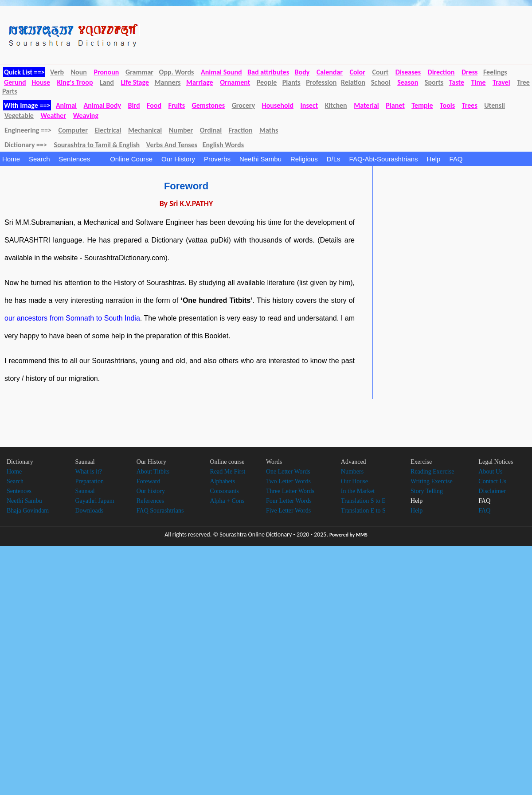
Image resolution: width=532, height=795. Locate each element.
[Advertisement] (448, 237)
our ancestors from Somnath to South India (72, 318)
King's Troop (75, 82)
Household (278, 105)
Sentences (80, 159)
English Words (223, 145)
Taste (457, 82)
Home (11, 159)
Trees (470, 105)
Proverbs (217, 159)
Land (107, 82)
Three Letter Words (290, 491)
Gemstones (208, 105)
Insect (309, 105)
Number (181, 130)
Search (39, 159)
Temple (422, 105)
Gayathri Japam (94, 501)
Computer (73, 130)
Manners (168, 82)
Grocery (243, 105)
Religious (304, 159)
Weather (53, 116)
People (267, 82)
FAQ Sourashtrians (160, 511)
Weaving (86, 116)
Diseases (408, 72)
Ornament (235, 82)
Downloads (89, 511)
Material (366, 105)
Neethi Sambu (260, 159)
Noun (79, 72)
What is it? (88, 472)
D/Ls (334, 159)
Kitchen (336, 105)
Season (408, 82)
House (41, 82)
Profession (321, 82)
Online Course (131, 159)
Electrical (108, 130)
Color (358, 72)
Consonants (224, 491)
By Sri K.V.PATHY (186, 204)
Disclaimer (492, 491)
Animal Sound (221, 72)
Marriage (200, 82)
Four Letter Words (289, 501)
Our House (354, 481)
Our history (151, 491)
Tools (447, 105)
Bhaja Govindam (28, 511)
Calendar (330, 72)
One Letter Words (288, 472)
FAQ (456, 159)
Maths (269, 130)
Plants (291, 82)
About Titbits (153, 472)
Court (380, 72)
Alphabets (222, 481)
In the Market (358, 491)
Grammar (139, 72)
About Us (490, 472)
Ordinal (211, 130)
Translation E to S (363, 511)
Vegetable (19, 116)
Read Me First (227, 472)
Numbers (352, 472)
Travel (501, 82)
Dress (469, 72)
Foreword (186, 186)
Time (479, 82)
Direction (441, 72)
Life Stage (135, 82)
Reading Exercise (432, 472)
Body (302, 72)
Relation (353, 82)
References (150, 501)
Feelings (495, 72)
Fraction (241, 130)
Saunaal (85, 491)
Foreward (149, 481)
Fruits (177, 105)
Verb (57, 72)
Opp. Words (177, 72)
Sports (434, 82)
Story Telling (427, 491)
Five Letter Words (288, 511)
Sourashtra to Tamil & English (97, 145)
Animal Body (102, 105)
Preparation (89, 481)
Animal (66, 105)
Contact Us (492, 481)
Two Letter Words (288, 481)
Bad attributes (268, 72)
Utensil (495, 105)
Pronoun (106, 72)
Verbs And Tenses (172, 145)
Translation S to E (363, 501)
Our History (178, 159)
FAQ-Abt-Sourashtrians (384, 159)
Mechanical (145, 130)
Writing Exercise (432, 481)
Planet (395, 105)
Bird (134, 105)
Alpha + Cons (227, 501)
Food (154, 105)
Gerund (15, 82)
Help (434, 159)
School (381, 82)
